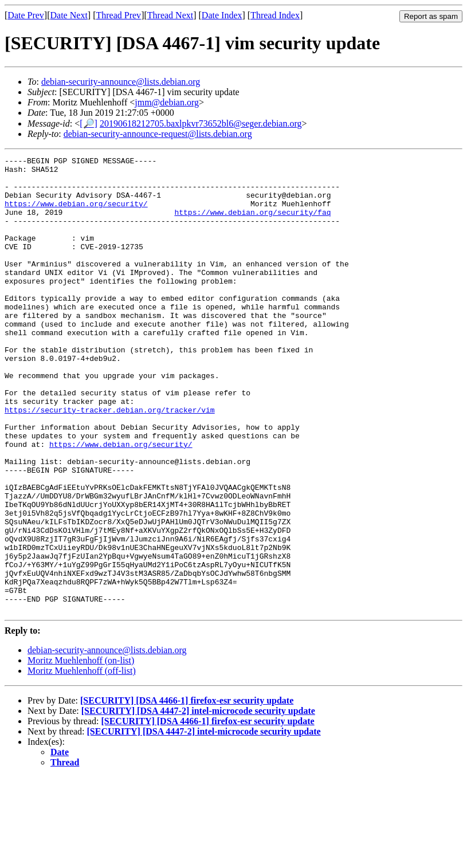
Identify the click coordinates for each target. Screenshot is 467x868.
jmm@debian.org (167, 102)
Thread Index (275, 15)
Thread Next (170, 15)
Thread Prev (118, 15)
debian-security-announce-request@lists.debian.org (158, 134)
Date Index (222, 15)
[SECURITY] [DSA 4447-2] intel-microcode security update (198, 802)
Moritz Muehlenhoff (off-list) (82, 762)
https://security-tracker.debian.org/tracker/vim (110, 461)
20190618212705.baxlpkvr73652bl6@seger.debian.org (201, 123)
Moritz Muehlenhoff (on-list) (81, 751)
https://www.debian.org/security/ (76, 214)
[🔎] (89, 123)
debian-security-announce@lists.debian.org (121, 82)
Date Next (69, 15)
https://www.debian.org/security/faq (252, 224)
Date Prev (26, 15)
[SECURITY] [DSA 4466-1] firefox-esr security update (187, 792)
